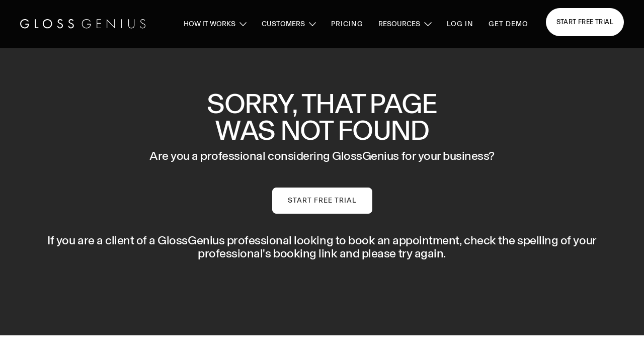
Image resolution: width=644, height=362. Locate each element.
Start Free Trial (322, 200)
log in (460, 24)
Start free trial (585, 22)
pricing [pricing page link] (347, 24)
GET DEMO (508, 24)
